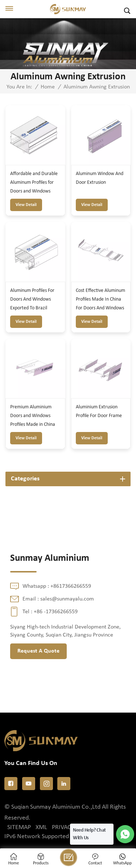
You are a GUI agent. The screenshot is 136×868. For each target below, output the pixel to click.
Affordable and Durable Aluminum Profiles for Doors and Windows (34, 183)
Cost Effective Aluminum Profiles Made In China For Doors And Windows (100, 299)
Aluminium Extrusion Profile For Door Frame (99, 411)
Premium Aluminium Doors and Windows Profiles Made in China (33, 416)
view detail (26, 205)
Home (48, 87)
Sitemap (19, 827)
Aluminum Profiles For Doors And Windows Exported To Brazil (32, 299)
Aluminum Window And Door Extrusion (100, 178)
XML (41, 827)
